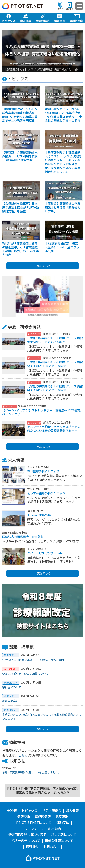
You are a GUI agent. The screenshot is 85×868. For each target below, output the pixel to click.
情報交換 (60, 18)
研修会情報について (59, 841)
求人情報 (26, 18)
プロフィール (34, 829)
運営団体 (63, 823)
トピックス (8, 18)
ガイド (60, 6)
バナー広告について (26, 841)
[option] (42, 51)
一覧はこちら (43, 266)
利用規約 (54, 829)
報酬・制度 (77, 18)
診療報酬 (62, 817)
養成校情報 (43, 817)
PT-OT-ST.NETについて (34, 823)
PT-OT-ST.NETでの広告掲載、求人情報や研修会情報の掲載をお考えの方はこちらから (42, 791)
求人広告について (64, 835)
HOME (12, 811)
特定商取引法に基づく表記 (27, 835)
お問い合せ (51, 847)
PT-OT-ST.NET (23, 6)
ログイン (70, 6)
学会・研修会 (43, 18)
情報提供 (32, 847)
